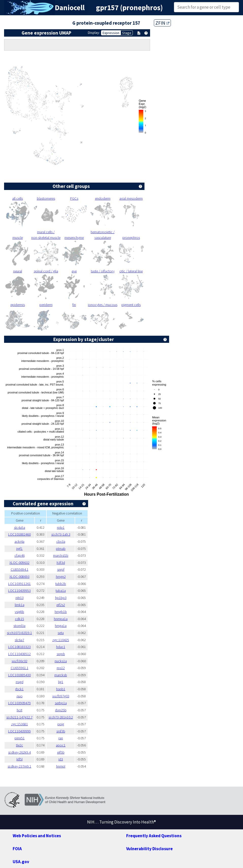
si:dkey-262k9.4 (19, 752)
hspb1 (61, 689)
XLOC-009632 (19, 563)
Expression (111, 33)
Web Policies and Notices (37, 836)
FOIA (17, 849)
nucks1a (61, 661)
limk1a (20, 605)
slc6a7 (19, 640)
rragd (20, 682)
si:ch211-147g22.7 (19, 717)
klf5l (20, 759)
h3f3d (61, 563)
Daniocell (70, 8)
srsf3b (61, 731)
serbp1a (61, 703)
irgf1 (19, 549)
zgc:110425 (61, 640)
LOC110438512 (19, 654)
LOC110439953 (19, 591)
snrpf (61, 569)
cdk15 (20, 619)
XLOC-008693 (19, 577)
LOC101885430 (19, 675)
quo (20, 696)
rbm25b (61, 710)
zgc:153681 (20, 724)
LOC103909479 (19, 703)
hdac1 (61, 647)
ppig (61, 724)
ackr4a (19, 541)
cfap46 (20, 555)
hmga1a (61, 626)
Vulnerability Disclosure (149, 849)
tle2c (20, 745)
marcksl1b (61, 555)
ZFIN (162, 23)
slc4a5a (20, 527)
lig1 (61, 682)
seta (61, 633)
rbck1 (19, 689)
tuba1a (61, 591)
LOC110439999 (19, 731)
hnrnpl (61, 766)
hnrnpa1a (61, 619)
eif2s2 (61, 605)
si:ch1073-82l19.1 (19, 633)
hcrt (20, 710)
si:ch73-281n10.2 (61, 717)
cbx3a (61, 541)
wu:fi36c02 (20, 661)
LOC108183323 (19, 647)
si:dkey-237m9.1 (19, 766)
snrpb (61, 654)
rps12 (61, 668)
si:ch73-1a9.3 (61, 534)
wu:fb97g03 (61, 696)
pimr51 (20, 738)
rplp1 (61, 527)
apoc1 (61, 745)
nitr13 (20, 598)
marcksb (61, 675)
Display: (94, 33)
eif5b (61, 752)
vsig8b (19, 612)
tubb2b (61, 584)
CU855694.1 (20, 569)
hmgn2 (61, 577)
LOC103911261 (19, 584)
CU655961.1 (20, 668)
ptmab (61, 549)
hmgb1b (61, 612)
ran (61, 738)
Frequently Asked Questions (154, 836)
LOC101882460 (19, 534)
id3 (61, 759)
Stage (127, 33)
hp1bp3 (61, 598)
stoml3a (19, 626)
